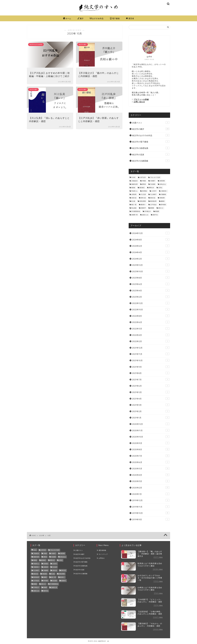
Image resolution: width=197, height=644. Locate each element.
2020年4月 (151, 475)
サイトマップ (103, 554)
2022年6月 (151, 322)
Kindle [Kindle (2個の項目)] (133, 177)
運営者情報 (102, 550)
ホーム (67, 19)
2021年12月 (151, 348)
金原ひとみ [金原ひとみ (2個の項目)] (145, 215)
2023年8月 (151, 278)
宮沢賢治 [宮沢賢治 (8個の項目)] (144, 191)
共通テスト (151, 123)
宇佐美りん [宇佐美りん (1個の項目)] (134, 191)
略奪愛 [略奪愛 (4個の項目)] (152, 208)
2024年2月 (151, 259)
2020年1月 (151, 494)
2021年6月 (151, 386)
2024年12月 (151, 233)
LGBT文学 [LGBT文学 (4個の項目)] (143, 177)
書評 (80, 19)
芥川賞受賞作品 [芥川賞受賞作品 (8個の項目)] (136, 211)
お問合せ (102, 558)
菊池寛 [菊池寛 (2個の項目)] (157, 211)
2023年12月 (151, 265)
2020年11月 (151, 430)
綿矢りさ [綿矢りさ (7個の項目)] (161, 208)
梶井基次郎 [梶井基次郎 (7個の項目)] (153, 201)
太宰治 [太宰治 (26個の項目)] (160, 188)
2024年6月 (151, 246)
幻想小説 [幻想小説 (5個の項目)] (134, 198)
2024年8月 (151, 240)
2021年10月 (151, 360)
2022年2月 (151, 341)
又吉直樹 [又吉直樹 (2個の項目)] (153, 184)
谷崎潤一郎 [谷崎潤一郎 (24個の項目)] (134, 215)
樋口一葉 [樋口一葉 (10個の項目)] (134, 205)
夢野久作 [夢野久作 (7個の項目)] (151, 188)
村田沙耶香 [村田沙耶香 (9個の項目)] (143, 201)
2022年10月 (151, 309)
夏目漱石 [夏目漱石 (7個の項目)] (142, 188)
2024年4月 (151, 252)
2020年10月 (151, 437)
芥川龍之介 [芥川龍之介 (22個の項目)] (148, 211)
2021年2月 (151, 411)
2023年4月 (151, 290)
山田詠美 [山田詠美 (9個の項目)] (134, 194)
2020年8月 (151, 449)
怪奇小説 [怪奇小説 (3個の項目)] (143, 198)
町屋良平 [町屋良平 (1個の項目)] (143, 208)
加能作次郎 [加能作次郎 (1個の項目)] (134, 184)
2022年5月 (151, 329)
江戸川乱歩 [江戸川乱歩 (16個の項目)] (153, 205)
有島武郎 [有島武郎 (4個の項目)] (162, 198)
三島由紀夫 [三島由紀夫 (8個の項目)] (134, 181)
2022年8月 (151, 316)
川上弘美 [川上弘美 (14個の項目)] (143, 194)
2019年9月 (151, 519)
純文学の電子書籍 (151, 142)
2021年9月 (151, 367)
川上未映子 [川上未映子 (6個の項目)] (153, 194)
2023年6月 (151, 284)
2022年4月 (151, 335)
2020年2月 (151, 488)
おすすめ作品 (97, 19)
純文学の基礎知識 (151, 148)
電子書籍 (115, 19)
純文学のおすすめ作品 (151, 135)
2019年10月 (151, 513)
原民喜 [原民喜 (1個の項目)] (144, 184)
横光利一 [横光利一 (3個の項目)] (143, 205)
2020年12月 (151, 424)
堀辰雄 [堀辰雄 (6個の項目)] (133, 188)
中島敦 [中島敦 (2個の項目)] (144, 181)
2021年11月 (151, 354)
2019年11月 (151, 507)
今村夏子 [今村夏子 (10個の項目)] (153, 181)
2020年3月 (151, 481)
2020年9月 (151, 443)
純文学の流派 (151, 154)
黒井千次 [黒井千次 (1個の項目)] (155, 215)
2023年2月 (151, 297)
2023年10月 (151, 271)
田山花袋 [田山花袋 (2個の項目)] (134, 208)
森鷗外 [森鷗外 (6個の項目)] (163, 201)
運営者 (130, 19)
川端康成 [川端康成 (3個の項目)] (163, 194)
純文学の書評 (151, 129)
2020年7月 (151, 456)
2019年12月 (151, 500)
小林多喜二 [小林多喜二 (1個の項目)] (164, 191)
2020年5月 (151, 468)
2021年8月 (151, 373)
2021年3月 (151, 405)
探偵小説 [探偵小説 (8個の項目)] (153, 198)
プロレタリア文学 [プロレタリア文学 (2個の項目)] (155, 177)
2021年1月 (151, 418)
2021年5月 (151, 392)
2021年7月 (151, 379)
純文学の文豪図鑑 (151, 161)
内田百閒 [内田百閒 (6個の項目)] (162, 181)
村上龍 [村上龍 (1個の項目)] (133, 201)
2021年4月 (151, 399)
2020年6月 (151, 462)
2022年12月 (151, 303)
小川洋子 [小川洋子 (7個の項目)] (154, 191)
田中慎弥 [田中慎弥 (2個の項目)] (163, 205)
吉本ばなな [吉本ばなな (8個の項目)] (163, 184)
